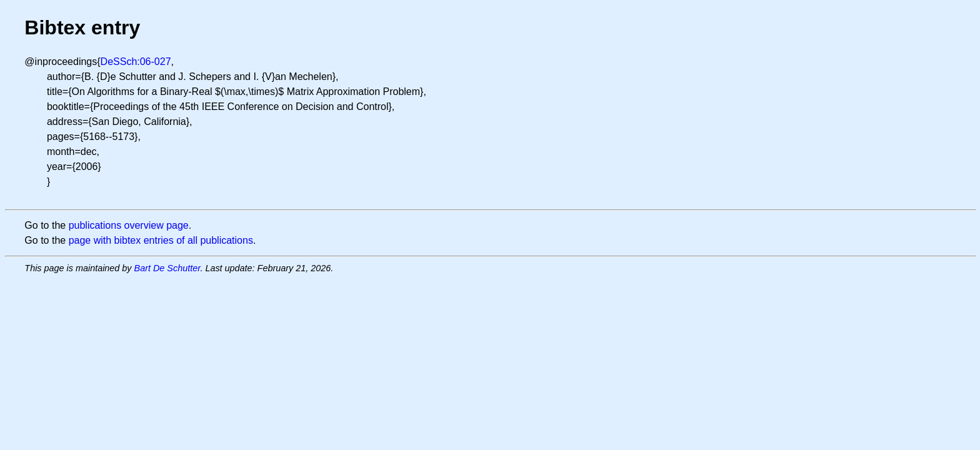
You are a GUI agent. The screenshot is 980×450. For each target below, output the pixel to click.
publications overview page (129, 225)
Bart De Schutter (167, 268)
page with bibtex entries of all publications (161, 240)
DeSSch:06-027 (136, 62)
